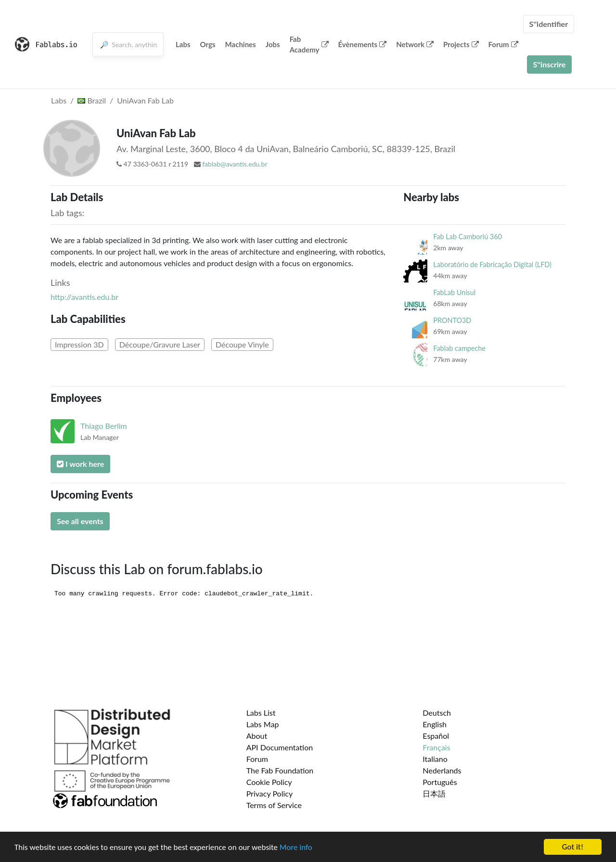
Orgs (208, 44)
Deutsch (437, 713)
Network (415, 44)
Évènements (363, 44)
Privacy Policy (270, 793)
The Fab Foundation (280, 770)
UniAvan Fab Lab (145, 100)
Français (436, 747)
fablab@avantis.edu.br (235, 164)
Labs (183, 44)
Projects (461, 44)
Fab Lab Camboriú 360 (468, 237)
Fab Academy (309, 45)
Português (440, 782)
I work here (80, 464)
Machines (241, 44)
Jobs (273, 44)
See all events (80, 521)
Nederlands (442, 770)
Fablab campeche (459, 348)
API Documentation (280, 747)
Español (436, 736)
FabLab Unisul (454, 292)
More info (296, 847)
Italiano (435, 759)
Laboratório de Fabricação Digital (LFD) (492, 264)
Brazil (92, 100)
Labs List (261, 713)
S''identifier (549, 24)
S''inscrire (550, 64)
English (435, 724)
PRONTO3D (452, 320)
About (257, 736)
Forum (503, 44)
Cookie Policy (269, 782)
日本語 (434, 793)
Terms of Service (274, 805)
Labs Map (263, 724)
